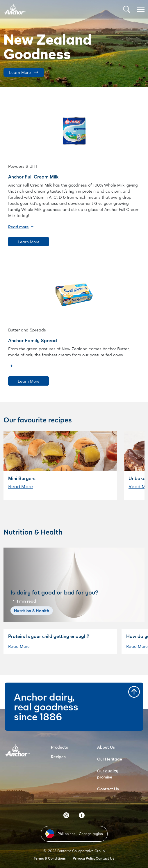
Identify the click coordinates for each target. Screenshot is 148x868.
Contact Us (108, 789)
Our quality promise (108, 774)
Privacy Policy (84, 858)
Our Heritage (110, 759)
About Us (106, 747)
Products (59, 747)
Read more (18, 227)
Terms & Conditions (50, 858)
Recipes (58, 757)
